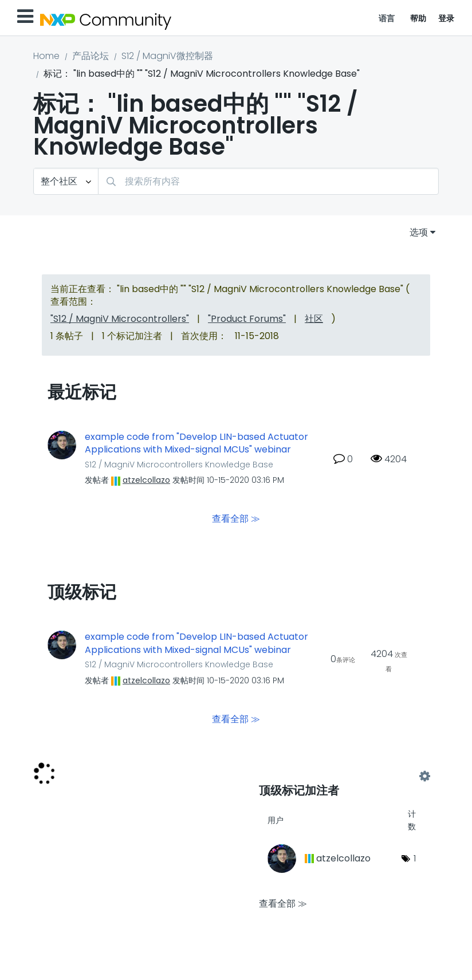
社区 (314, 319)
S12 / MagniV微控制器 (167, 56)
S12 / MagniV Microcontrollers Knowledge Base (179, 465)
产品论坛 (91, 56)
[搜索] (268, 181)
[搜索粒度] (66, 181)
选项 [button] (419, 232)
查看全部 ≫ (236, 519)
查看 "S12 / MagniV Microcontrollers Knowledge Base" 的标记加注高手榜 (342, 776)
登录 (447, 18)
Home (46, 56)
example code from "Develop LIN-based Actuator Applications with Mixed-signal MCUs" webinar (196, 444)
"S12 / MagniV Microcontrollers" (120, 319)
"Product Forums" (247, 319)
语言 (387, 18)
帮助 (418, 18)
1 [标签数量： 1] (415, 858)
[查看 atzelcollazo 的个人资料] (146, 480)
